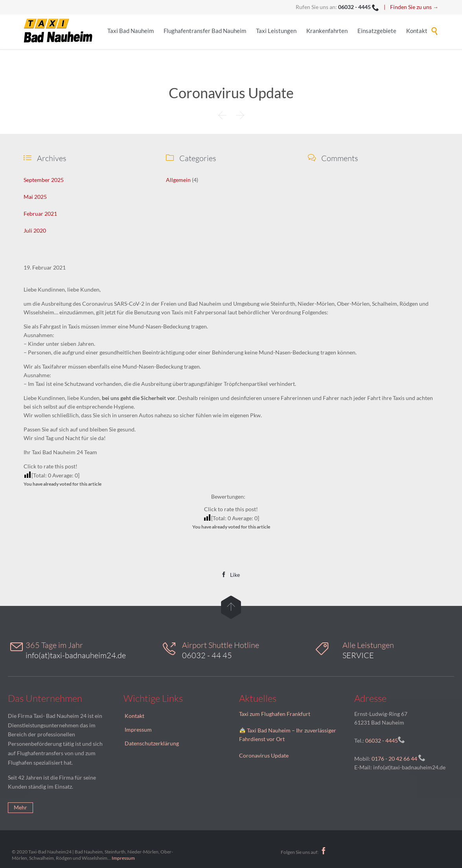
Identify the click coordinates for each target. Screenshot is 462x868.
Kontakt (134, 716)
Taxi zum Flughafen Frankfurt (275, 714)
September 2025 (44, 180)
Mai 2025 (35, 197)
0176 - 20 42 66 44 (394, 759)
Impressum (138, 729)
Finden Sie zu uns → (414, 7)
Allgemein (178, 180)
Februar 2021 (40, 214)
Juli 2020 (35, 230)
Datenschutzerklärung (152, 743)
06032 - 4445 (381, 740)
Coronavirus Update (264, 755)
